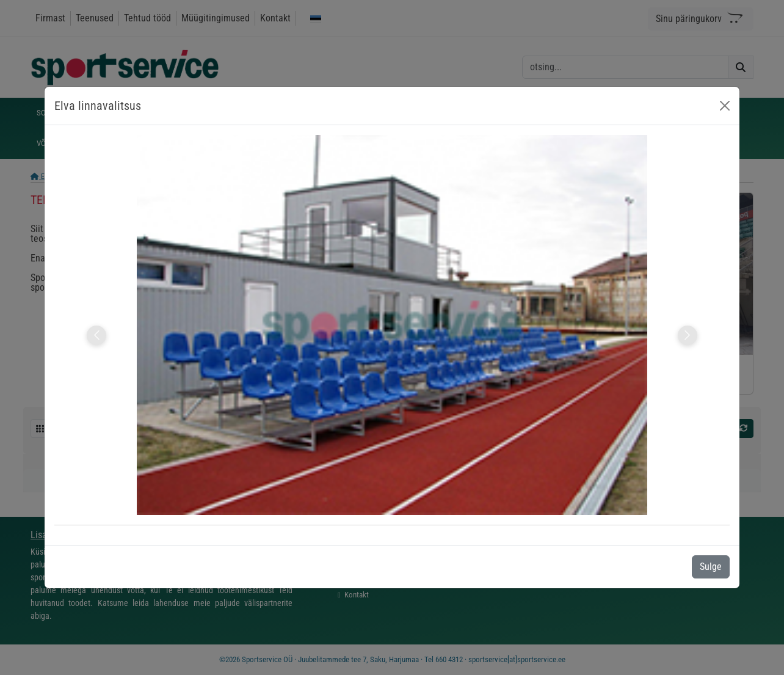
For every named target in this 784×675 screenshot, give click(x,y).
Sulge (711, 567)
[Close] (725, 106)
